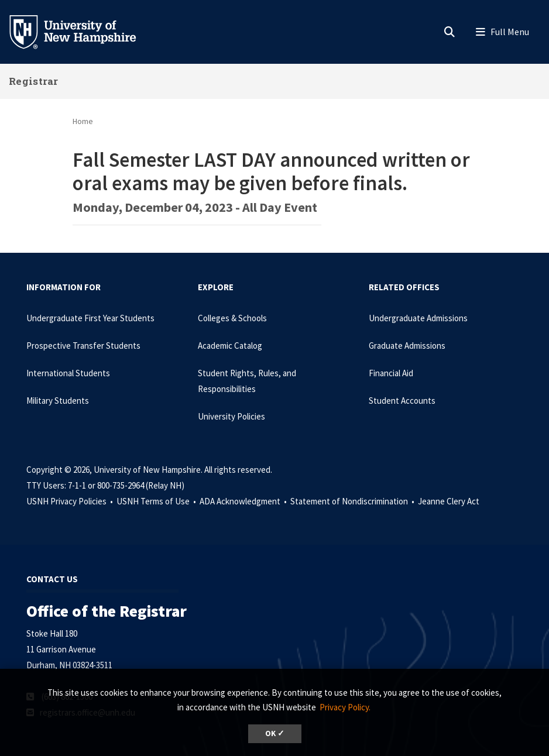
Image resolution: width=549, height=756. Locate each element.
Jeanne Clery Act (449, 501)
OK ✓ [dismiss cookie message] (275, 733)
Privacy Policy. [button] (345, 707)
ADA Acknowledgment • (244, 501)
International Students (68, 373)
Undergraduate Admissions (418, 318)
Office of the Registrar (107, 611)
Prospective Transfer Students (83, 346)
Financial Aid (391, 373)
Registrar (34, 81)
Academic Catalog (230, 346)
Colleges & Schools (232, 318)
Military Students (58, 401)
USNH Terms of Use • (157, 501)
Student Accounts (402, 401)
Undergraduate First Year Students (90, 318)
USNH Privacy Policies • (71, 501)
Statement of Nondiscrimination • (353, 501)
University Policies (231, 416)
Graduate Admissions (407, 346)
